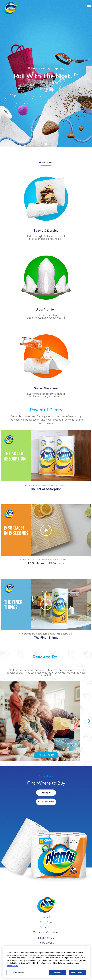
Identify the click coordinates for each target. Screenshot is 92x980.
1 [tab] (42, 144)
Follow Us (44, 755)
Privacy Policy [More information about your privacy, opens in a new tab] (13, 966)
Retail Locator (46, 802)
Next (89, 721)
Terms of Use (46, 943)
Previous (3, 721)
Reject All (58, 972)
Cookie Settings (18, 972)
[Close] (86, 949)
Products (46, 917)
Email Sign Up (46, 938)
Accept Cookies (77, 972)
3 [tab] (50, 144)
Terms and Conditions (46, 932)
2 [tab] (46, 144)
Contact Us (46, 927)
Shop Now (46, 922)
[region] (46, 962)
